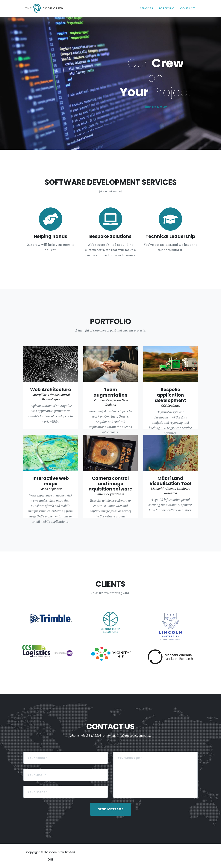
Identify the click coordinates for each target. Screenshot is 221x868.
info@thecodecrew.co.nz (134, 736)
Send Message (111, 809)
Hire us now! (155, 107)
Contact (188, 8)
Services (147, 8)
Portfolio (167, 8)
